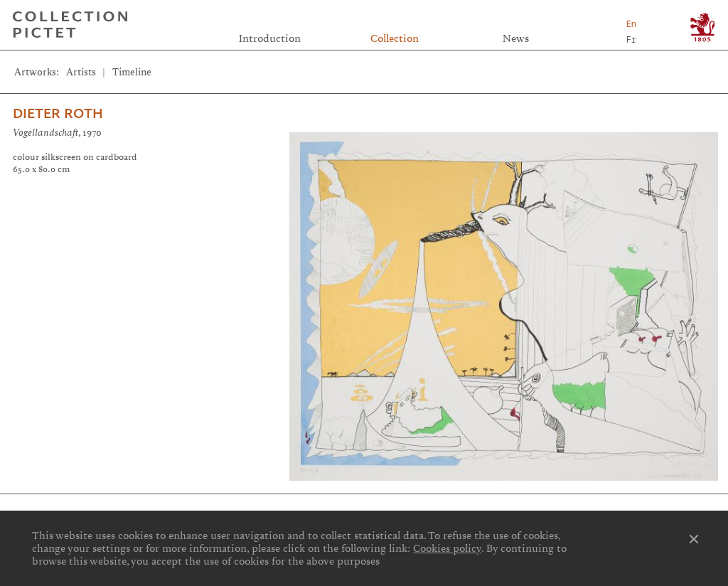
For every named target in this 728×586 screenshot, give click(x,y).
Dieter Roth (58, 114)
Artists (81, 72)
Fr (631, 39)
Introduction (270, 38)
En (631, 24)
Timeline (132, 72)
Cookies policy (447, 548)
